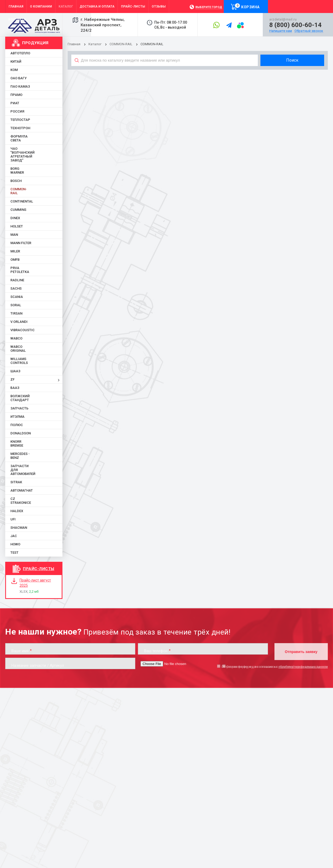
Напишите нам (281, 31)
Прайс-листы (39, 569)
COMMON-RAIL (121, 44)
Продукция (35, 43)
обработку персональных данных (303, 667)
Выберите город (209, 7)
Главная (74, 44)
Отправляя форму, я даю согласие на (274, 667)
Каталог (95, 44)
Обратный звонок (309, 31)
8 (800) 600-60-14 (295, 25)
